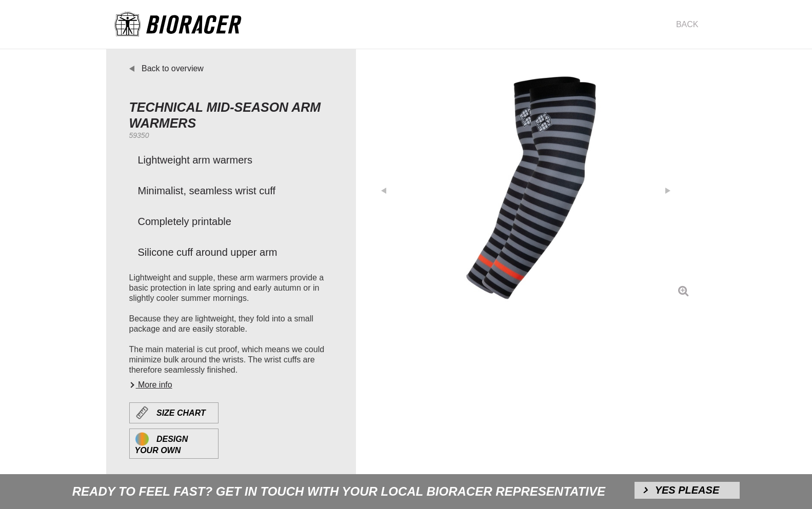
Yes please (687, 490)
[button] (389, 188)
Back (687, 24)
